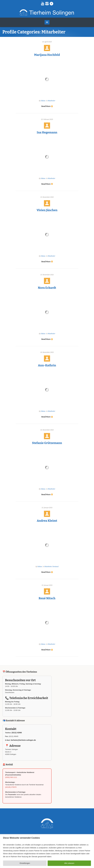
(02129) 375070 (11, 787)
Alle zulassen (69, 863)
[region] (47, 851)
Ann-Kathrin (47, 365)
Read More (47, 106)
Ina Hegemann (47, 132)
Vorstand (55, 567)
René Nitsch (47, 598)
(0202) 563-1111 (11, 777)
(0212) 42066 (17, 733)
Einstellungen (25, 863)
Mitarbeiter (51, 101)
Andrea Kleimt (47, 521)
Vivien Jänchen (47, 210)
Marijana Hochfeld (47, 55)
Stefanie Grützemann (47, 443)
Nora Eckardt (47, 288)
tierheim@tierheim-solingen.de (23, 740)
